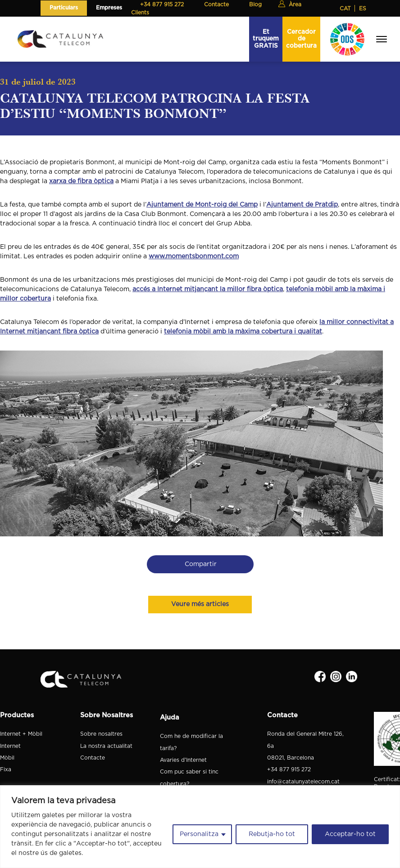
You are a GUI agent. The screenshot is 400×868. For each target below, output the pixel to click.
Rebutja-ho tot (272, 834)
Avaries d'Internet (183, 760)
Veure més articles (200, 604)
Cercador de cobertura (301, 39)
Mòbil (7, 758)
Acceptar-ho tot (350, 834)
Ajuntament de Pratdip (302, 205)
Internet (10, 746)
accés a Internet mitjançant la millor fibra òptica (208, 289)
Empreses (109, 8)
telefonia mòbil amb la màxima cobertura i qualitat (243, 332)
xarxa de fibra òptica (81, 181)
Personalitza (199, 834)
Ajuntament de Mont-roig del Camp (202, 205)
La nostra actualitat (106, 746)
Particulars (64, 8)
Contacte (93, 758)
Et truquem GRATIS (266, 39)
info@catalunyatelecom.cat (303, 782)
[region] (200, 827)
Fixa (6, 769)
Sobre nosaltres (101, 734)
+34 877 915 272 (289, 769)
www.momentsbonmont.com (194, 256)
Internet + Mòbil (21, 734)
